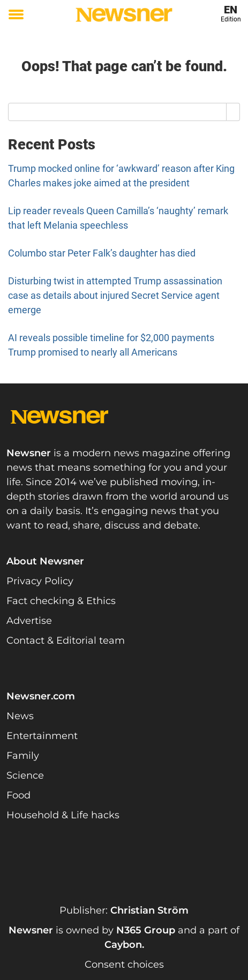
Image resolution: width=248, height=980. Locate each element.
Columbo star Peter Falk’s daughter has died (102, 253)
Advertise (29, 621)
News (20, 716)
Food (18, 795)
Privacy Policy (40, 581)
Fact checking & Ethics (61, 601)
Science (25, 775)
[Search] (233, 112)
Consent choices (124, 964)
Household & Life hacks (63, 815)
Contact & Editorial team (66, 640)
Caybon (123, 945)
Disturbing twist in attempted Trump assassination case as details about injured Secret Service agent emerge (115, 295)
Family (23, 756)
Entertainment (42, 736)
